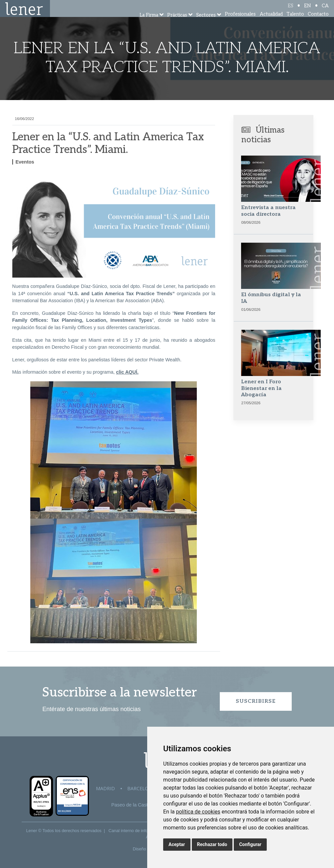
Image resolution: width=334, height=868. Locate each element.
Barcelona (141, 788)
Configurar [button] (250, 844)
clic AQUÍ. (127, 372)
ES (291, 11)
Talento (295, 23)
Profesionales (240, 23)
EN (308, 11)
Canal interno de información (136, 831)
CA (325, 11)
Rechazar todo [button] (212, 844)
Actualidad (271, 23)
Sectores (206, 24)
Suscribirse (256, 701)
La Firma (149, 24)
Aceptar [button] (177, 844)
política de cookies (198, 812)
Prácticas (177, 24)
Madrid (105, 788)
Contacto (318, 23)
